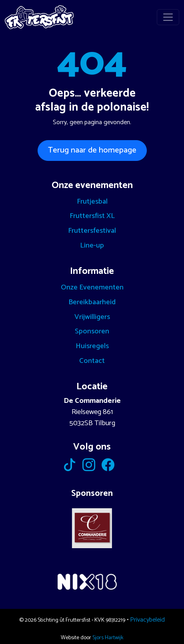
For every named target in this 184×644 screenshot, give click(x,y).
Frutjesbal (92, 202)
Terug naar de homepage (92, 150)
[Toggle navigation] (168, 17)
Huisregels (92, 346)
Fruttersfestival (92, 231)
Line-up (92, 246)
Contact (92, 361)
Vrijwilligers (92, 317)
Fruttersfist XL (92, 216)
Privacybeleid (147, 620)
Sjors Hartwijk (108, 638)
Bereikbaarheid (92, 302)
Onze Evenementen (92, 287)
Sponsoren (92, 331)
